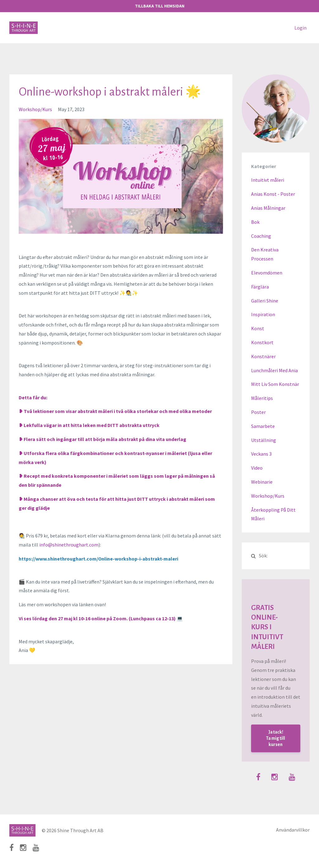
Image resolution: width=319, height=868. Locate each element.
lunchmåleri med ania (274, 370)
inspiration (263, 314)
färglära (260, 287)
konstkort (262, 342)
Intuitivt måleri (268, 180)
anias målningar (268, 208)
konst (258, 328)
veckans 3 (261, 454)
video (257, 468)
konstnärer (263, 356)
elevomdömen (267, 273)
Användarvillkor (293, 830)
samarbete (263, 426)
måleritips (262, 398)
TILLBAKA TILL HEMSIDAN (160, 6)
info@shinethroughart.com (69, 545)
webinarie (262, 482)
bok (255, 222)
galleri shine (265, 301)
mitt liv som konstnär (275, 384)
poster (258, 412)
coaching (261, 236)
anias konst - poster (273, 194)
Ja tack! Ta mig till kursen (276, 738)
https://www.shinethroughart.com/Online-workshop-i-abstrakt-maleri (98, 559)
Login (300, 28)
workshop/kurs (35, 109)
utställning (264, 440)
